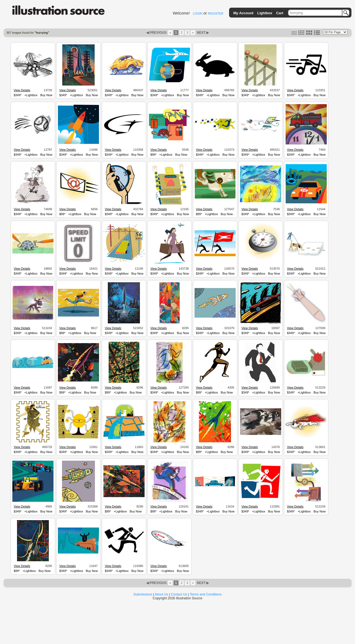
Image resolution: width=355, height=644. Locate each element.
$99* (153, 155)
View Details (22, 90)
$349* (18, 95)
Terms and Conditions (206, 594)
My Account (243, 13)
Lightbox (265, 13)
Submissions (143, 594)
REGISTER (216, 13)
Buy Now (46, 95)
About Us (161, 594)
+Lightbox (31, 95)
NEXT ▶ (202, 33)
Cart (280, 13)
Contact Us (179, 594)
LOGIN (198, 13)
